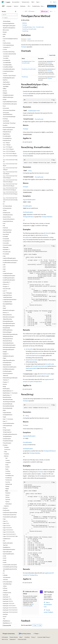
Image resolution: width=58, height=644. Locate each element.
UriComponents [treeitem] (7, 577)
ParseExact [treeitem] (8, 493)
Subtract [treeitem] (7, 495)
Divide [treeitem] (7, 465)
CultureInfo (48, 233)
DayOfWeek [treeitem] (6, 86)
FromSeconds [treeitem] (9, 480)
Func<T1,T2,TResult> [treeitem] (8, 147)
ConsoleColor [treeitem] (6, 56)
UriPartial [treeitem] (5, 590)
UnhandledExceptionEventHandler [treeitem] (10, 570)
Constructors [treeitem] (7, 449)
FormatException (27, 206)
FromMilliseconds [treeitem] (9, 476)
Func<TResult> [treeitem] (7, 143)
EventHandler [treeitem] (6, 121)
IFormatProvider (39, 119)
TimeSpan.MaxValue (47, 217)
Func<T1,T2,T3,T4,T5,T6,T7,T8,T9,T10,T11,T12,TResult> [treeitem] (10, 181)
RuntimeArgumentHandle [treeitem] (9, 402)
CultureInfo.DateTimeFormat (33, 355)
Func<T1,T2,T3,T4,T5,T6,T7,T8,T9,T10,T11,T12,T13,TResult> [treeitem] (10, 185)
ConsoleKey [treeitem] (6, 58)
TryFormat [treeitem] (8, 499)
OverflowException (28, 212)
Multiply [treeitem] (7, 486)
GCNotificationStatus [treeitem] (8, 215)
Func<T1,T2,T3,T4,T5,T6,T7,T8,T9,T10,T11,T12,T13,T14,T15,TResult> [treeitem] (10, 194)
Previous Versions (14, 637)
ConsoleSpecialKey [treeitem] (7, 65)
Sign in (55, 2)
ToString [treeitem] (7, 497)
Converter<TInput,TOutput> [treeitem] (10, 76)
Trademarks (12, 639)
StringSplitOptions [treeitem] (7, 436)
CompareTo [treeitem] (8, 462)
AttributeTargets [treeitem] (7, 21)
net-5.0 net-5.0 (28, 142)
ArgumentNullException (29, 200)
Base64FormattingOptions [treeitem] (9, 28)
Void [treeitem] (4, 619)
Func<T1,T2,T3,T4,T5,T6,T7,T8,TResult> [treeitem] (10, 165)
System (29, 39)
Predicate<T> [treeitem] (6, 380)
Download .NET (52, 6)
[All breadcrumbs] (22, 11)
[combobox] (10, 15)
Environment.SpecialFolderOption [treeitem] (8, 113)
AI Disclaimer (5, 637)
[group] (40, 103)
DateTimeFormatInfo (37, 353)
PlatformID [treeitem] (6, 376)
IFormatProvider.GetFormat (40, 366)
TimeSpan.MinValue (28, 217)
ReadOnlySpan (32, 111)
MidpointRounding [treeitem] (7, 319)
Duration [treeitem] (7, 467)
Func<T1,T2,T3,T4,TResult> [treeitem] (9, 151)
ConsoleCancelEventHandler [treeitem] (10, 54)
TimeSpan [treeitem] (6, 447)
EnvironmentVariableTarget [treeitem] (9, 117)
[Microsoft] (3, 2)
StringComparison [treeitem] (7, 432)
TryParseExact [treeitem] (9, 504)
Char (38, 111)
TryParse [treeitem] (7, 502)
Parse (41, 469)
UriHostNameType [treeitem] (7, 584)
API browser (31, 11)
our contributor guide (28, 605)
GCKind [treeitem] (5, 210)
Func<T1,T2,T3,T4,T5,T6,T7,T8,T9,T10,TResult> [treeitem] (10, 173)
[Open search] (51, 2)
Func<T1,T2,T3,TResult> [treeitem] (8, 149)
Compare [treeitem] (8, 460)
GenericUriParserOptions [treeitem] (9, 219)
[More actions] (55, 11)
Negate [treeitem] (7, 489)
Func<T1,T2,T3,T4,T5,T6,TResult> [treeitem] (10, 157)
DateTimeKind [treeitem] (6, 82)
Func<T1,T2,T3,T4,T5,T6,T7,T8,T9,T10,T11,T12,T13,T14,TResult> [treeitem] (10, 189)
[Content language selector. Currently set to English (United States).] (9, 634)
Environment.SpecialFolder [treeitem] (9, 110)
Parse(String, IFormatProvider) (29, 29)
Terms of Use (5, 639)
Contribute (27, 637)
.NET (26, 11)
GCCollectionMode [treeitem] (7, 206)
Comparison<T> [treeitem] (7, 47)
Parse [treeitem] (7, 491)
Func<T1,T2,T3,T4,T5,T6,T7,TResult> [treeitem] (10, 161)
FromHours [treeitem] (8, 473)
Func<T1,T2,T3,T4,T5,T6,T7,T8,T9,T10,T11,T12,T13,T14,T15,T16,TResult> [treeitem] (10, 200)
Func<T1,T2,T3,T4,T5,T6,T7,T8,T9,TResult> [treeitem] (10, 169)
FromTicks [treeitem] (8, 482)
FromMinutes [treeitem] (9, 478)
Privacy (33, 637)
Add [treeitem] (6, 458)
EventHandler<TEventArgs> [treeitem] (9, 123)
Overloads (25, 25)
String (30, 171)
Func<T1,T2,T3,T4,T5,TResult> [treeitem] (10, 153)
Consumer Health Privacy (43, 637)
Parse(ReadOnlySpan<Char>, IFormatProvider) (33, 27)
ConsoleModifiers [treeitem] (7, 62)
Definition (25, 23)
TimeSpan (24, 47)
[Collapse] (16, 11)
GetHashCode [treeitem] (9, 484)
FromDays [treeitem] (8, 471)
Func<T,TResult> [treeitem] (7, 145)
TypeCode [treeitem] (5, 545)
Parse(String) (25, 31)
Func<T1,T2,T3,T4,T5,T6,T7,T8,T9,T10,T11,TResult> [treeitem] (10, 177)
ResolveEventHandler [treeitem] (8, 399)
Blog (21, 637)
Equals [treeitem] (7, 469)
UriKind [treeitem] (5, 586)
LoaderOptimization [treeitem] (8, 297)
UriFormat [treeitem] (5, 580)
